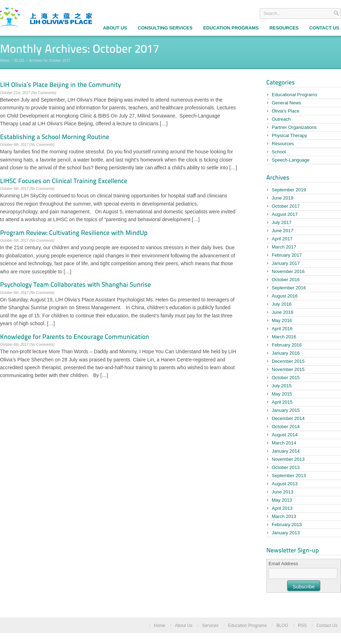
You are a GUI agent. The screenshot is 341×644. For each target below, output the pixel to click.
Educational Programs (294, 95)
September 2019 (289, 190)
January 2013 (286, 533)
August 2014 (285, 435)
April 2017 (282, 239)
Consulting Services (165, 28)
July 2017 (282, 222)
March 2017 (284, 247)
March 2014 (284, 443)
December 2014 (288, 418)
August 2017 (285, 214)
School (279, 152)
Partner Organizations (294, 127)
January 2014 (286, 451)
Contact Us (327, 626)
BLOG (20, 61)
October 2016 (286, 280)
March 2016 (284, 337)
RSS (302, 626)
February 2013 (287, 525)
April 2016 (282, 329)
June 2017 (283, 231)
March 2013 (284, 516)
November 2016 (288, 271)
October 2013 (286, 467)
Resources (284, 28)
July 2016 (282, 304)
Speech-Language (291, 160)
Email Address (283, 564)
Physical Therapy (289, 135)
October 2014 (286, 427)
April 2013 (282, 508)
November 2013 (288, 459)
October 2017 (286, 206)
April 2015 (282, 402)
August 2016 (285, 296)
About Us (115, 28)
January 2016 (286, 353)
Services (210, 626)
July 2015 (282, 386)
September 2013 (289, 476)
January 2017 (286, 263)
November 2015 (288, 369)
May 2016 (282, 320)
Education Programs (231, 28)
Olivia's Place (286, 111)
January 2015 (286, 410)
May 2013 (282, 500)
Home (5, 61)
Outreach (281, 119)
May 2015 (282, 394)
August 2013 (285, 484)
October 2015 (286, 378)
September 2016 (289, 288)
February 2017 (287, 255)
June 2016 (283, 312)
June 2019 (283, 198)
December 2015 (288, 361)
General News (286, 103)
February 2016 (287, 345)
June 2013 (283, 492)
